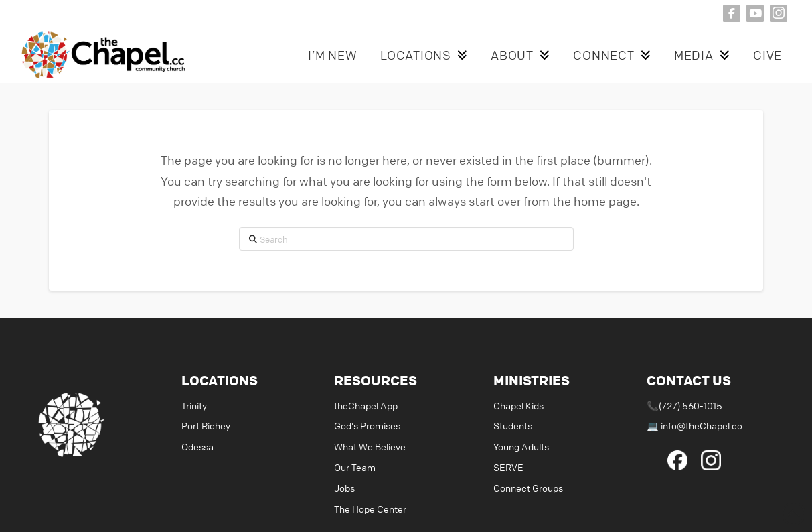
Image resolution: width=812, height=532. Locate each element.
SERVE (508, 467)
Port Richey (206, 425)
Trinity (194, 405)
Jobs (344, 488)
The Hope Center (370, 509)
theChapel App (366, 405)
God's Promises (367, 425)
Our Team (355, 467)
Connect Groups (528, 488)
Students (513, 425)
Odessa (197, 446)
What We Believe (370, 446)
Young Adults (521, 446)
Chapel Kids (518, 405)
